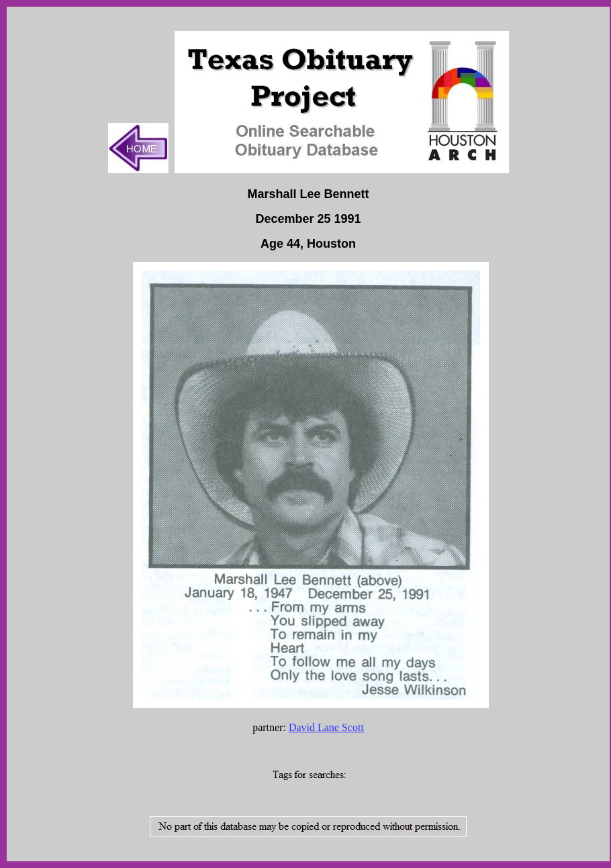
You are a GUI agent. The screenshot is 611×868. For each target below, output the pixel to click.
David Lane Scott (326, 727)
